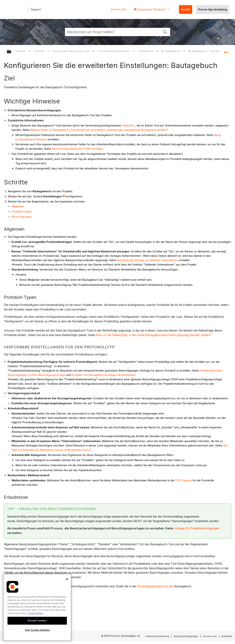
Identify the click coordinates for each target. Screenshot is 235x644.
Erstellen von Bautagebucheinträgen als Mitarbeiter (103, 375)
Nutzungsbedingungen (186, 636)
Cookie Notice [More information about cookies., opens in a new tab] (35, 613)
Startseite (21, 51)
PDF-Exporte (183, 480)
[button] (165, 31)
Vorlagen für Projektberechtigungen (197, 528)
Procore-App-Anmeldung (213, 10)
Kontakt (186, 10)
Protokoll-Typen (22, 212)
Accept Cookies (37, 621)
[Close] (67, 579)
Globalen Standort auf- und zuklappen (226, 51)
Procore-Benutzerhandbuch (115, 51)
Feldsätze (128, 125)
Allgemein (18, 206)
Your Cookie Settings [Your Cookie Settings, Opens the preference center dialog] (37, 630)
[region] (37, 607)
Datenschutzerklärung (157, 636)
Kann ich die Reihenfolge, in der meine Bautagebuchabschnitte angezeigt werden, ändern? (154, 335)
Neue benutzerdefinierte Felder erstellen (77, 149)
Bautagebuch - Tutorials (204, 51)
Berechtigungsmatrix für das (155, 586)
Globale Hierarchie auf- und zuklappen (11, 52)
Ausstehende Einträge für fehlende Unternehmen (147, 260)
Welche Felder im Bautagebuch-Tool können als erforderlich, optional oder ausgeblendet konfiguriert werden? (99, 130)
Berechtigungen (22, 217)
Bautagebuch (171, 51)
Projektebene (146, 51)
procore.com (119, 9)
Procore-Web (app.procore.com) (72, 51)
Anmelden (227, 636)
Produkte (40, 51)
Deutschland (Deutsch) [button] (151, 9)
